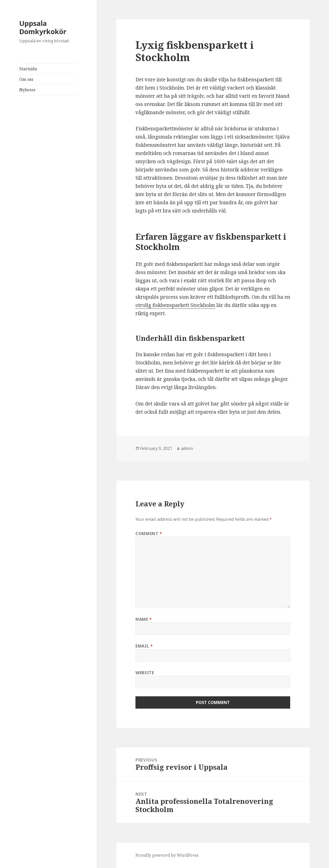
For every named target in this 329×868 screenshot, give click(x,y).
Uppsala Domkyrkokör (43, 27)
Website (145, 673)
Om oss (26, 79)
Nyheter (28, 90)
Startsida (28, 69)
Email (144, 646)
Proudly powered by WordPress (167, 855)
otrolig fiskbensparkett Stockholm (175, 305)
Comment (149, 534)
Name (144, 619)
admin (187, 448)
